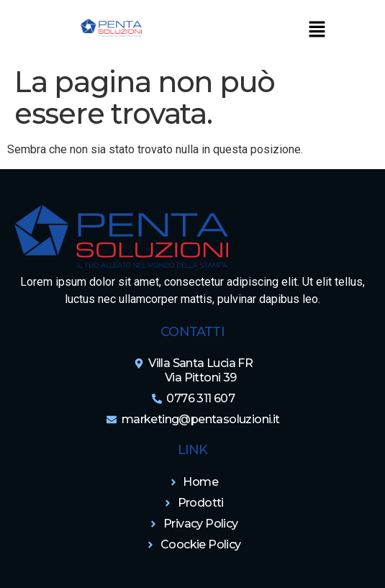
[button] (317, 30)
